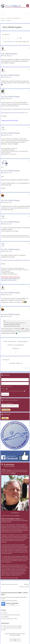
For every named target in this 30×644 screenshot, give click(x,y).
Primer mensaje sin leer (9, 42)
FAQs (4, 630)
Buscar (18, 38)
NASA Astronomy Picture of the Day (12, 615)
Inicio (3, 18)
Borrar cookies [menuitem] (25, 587)
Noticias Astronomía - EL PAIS (10, 619)
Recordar (4, 389)
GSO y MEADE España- (12, 27)
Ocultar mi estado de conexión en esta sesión (13, 391)
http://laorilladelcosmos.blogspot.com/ (11, 278)
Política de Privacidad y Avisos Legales (12, 626)
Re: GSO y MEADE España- (11, 75)
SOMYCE (5, 613)
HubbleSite (6, 617)
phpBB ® (13, 634)
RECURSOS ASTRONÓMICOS (13, 18)
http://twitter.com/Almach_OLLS (9, 280)
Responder (7, 34)
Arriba (27, 584)
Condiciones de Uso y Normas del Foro (12, 628)
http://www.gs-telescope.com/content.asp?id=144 (14, 113)
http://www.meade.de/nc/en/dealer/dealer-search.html (15, 260)
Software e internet (6, 20)
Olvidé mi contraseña (6, 386)
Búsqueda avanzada (21, 38)
